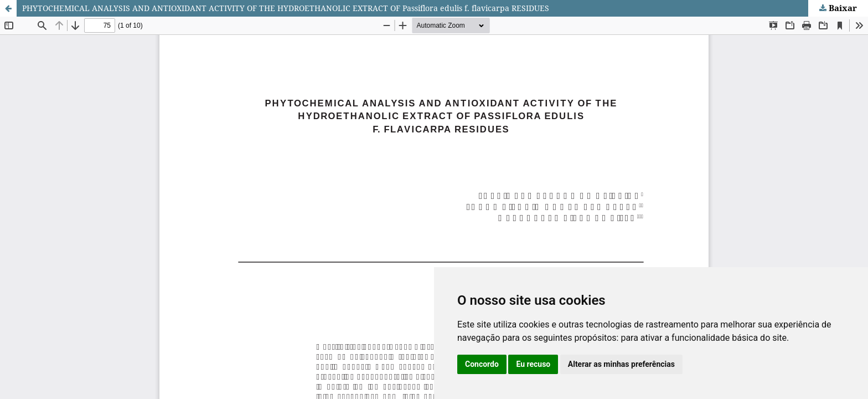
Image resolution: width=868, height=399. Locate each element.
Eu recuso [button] (533, 364)
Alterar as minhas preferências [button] (621, 364)
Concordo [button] (482, 364)
